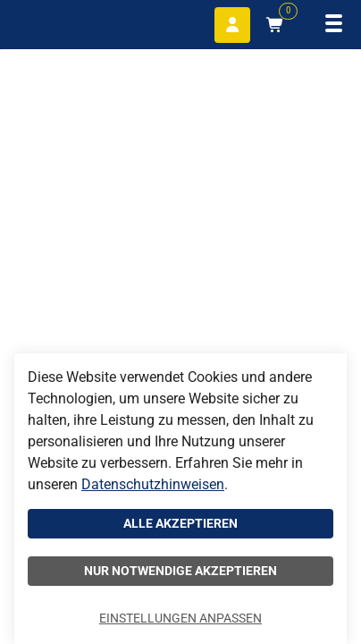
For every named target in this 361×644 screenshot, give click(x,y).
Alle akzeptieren (180, 523)
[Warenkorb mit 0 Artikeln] (275, 25)
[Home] (54, 23)
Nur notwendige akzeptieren (180, 571)
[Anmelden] (232, 25)
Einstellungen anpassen (180, 618)
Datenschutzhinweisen (153, 484)
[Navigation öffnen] (334, 25)
